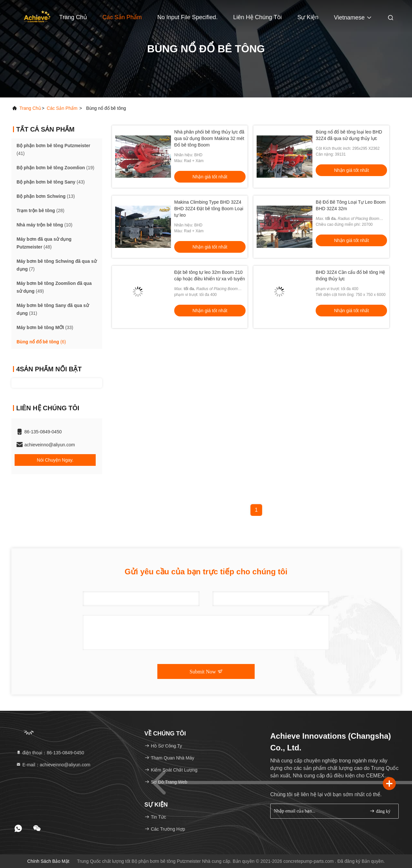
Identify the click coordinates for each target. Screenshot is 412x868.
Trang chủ (30, 108)
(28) (40, 211)
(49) (54, 287)
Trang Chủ (73, 17)
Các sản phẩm (122, 17)
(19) (55, 168)
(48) (44, 243)
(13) (46, 196)
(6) (41, 342)
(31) (53, 309)
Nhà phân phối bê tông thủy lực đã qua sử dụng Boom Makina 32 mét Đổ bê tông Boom (209, 138)
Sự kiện (308, 17)
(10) (44, 225)
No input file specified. (188, 17)
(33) (45, 327)
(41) (53, 149)
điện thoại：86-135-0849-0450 (50, 753)
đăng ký (380, 811)
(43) (51, 182)
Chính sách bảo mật (48, 861)
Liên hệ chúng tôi (258, 17)
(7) (57, 265)
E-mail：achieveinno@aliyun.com (53, 765)
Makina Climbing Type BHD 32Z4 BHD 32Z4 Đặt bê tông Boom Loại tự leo (209, 209)
